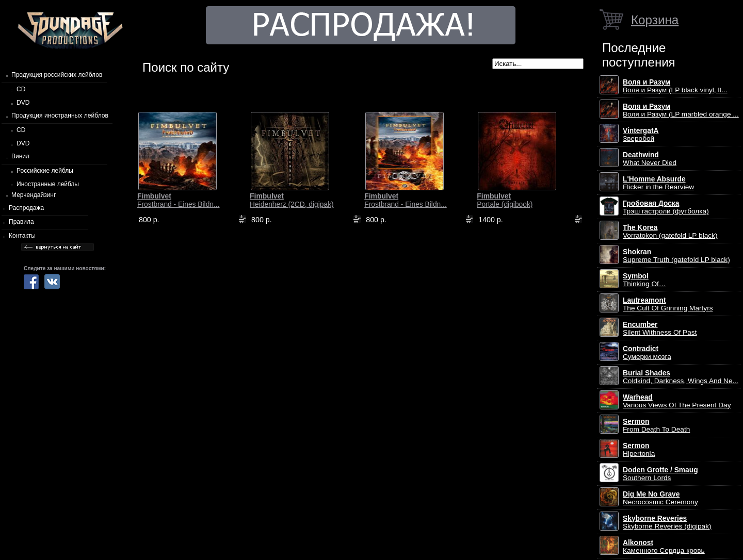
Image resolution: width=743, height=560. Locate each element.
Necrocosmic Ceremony (660, 498)
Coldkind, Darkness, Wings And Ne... (681, 377)
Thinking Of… (644, 280)
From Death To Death (656, 425)
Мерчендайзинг (34, 195)
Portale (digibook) (505, 200)
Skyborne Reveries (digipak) (667, 522)
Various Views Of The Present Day (677, 401)
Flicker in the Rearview (658, 183)
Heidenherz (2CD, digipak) (292, 200)
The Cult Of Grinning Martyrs (668, 304)
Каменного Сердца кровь (664, 547)
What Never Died (650, 159)
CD (21, 89)
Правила (21, 222)
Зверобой (641, 135)
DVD (23, 103)
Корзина (655, 20)
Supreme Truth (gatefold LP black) (676, 256)
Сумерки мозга (647, 353)
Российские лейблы (45, 171)
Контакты (22, 236)
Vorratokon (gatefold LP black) (670, 232)
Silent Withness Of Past (660, 328)
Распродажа (26, 208)
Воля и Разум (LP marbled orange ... (681, 110)
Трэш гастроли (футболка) (666, 207)
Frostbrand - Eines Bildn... (179, 200)
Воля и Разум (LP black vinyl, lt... (675, 86)
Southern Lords (660, 474)
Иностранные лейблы (48, 184)
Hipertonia (639, 450)
